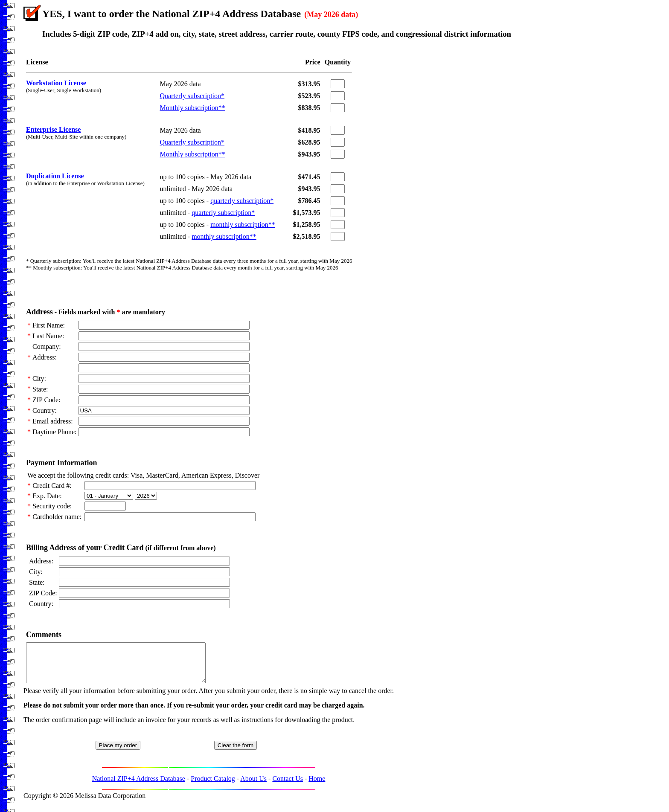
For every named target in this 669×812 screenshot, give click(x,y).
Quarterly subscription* (192, 96)
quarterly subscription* (242, 201)
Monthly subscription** (193, 108)
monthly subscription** (243, 225)
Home (317, 786)
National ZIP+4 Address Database (139, 786)
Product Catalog (213, 786)
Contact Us (288, 786)
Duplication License (55, 176)
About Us (253, 786)
